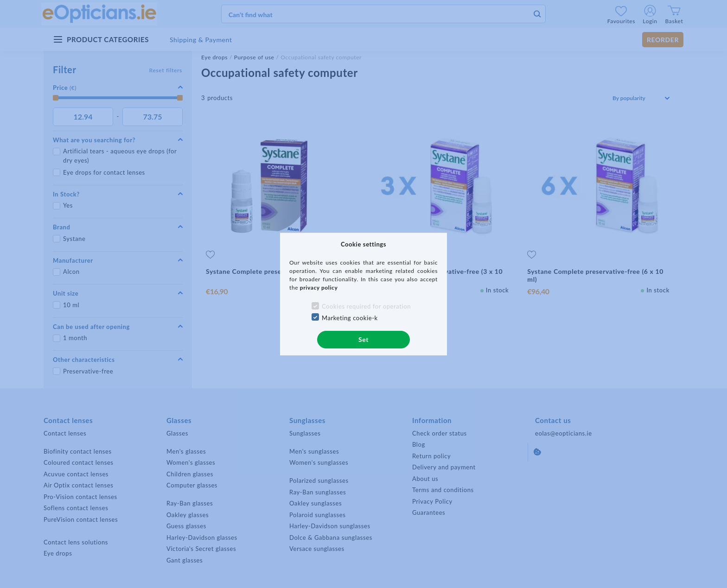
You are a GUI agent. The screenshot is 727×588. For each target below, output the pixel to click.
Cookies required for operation (366, 306)
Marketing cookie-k (350, 318)
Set (363, 339)
